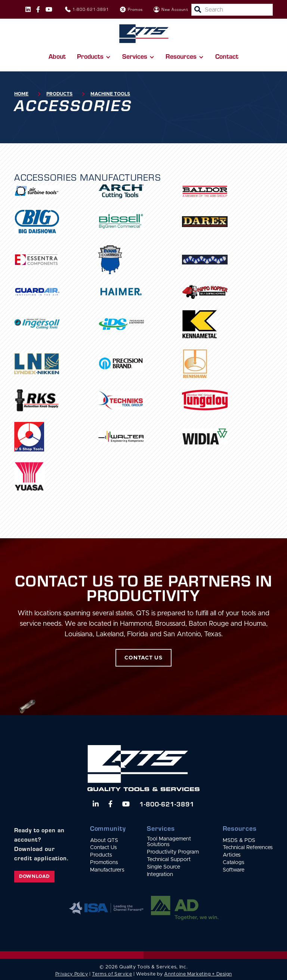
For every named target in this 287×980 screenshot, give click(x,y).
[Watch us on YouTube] (126, 804)
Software (234, 870)
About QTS (104, 840)
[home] (144, 34)
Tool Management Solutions (169, 842)
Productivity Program (173, 852)
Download (34, 877)
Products (59, 94)
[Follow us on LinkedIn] (96, 804)
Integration (160, 875)
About (57, 56)
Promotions (104, 863)
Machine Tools (110, 94)
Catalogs (234, 863)
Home (21, 94)
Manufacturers (107, 870)
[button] (94, 56)
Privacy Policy (72, 974)
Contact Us (104, 848)
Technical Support (169, 860)
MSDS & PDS (239, 840)
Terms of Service (112, 974)
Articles (232, 855)
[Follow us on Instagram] (28, 9)
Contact (227, 56)
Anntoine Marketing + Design (198, 974)
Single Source (163, 867)
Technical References (248, 848)
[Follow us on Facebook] (38, 9)
